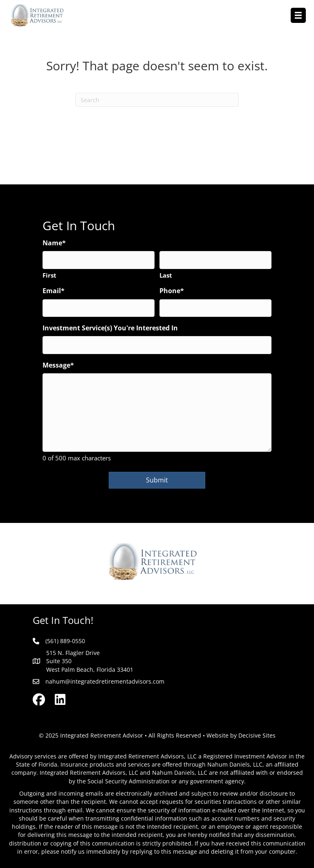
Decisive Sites (257, 735)
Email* (54, 291)
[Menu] (298, 15)
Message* (58, 365)
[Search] (157, 100)
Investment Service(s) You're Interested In (110, 328)
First (49, 275)
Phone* (172, 291)
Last (166, 275)
